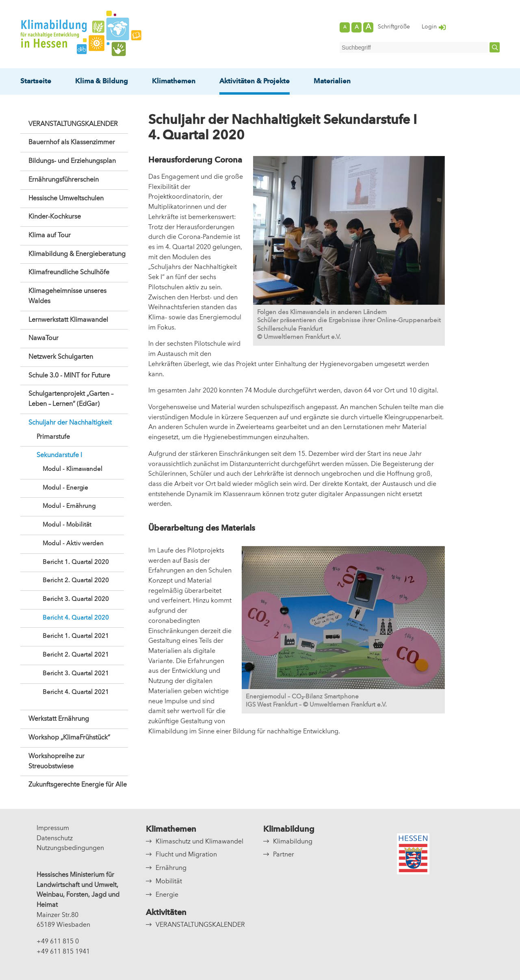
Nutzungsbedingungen (70, 848)
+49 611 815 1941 (63, 952)
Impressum (53, 828)
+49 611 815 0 (58, 942)
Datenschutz (55, 839)
